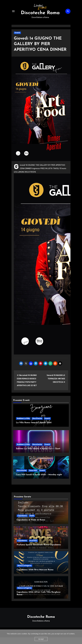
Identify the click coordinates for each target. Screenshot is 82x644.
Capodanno (22, 522)
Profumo (33, 547)
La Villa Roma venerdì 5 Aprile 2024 (34, 429)
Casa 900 (33, 477)
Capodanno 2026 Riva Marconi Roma (35, 576)
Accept (41, 639)
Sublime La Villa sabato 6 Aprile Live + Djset (38, 455)
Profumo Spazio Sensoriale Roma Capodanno (39, 551)
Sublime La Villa (23, 425)
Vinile (32, 522)
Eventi (17, 34)
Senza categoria (24, 572)
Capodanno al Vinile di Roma (31, 527)
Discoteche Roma (40, 14)
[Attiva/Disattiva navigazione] (13, 12)
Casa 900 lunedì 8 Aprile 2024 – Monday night (39, 481)
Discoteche (37, 425)
